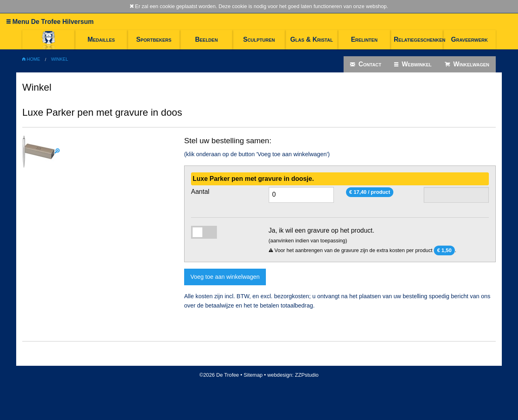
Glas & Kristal (311, 39)
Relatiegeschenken (418, 39)
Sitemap (253, 375)
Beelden (206, 39)
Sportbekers (154, 39)
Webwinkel (413, 64)
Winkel (59, 59)
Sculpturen (259, 39)
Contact (366, 64)
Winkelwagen (467, 64)
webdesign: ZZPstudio (293, 375)
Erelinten (364, 39)
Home (31, 59)
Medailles (101, 39)
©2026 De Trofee (219, 375)
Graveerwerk (470, 39)
